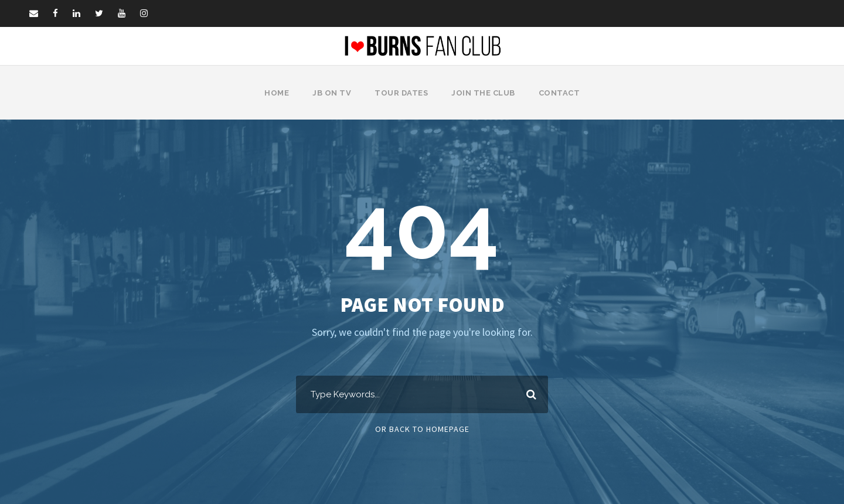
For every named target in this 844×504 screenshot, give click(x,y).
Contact (557, 93)
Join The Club (483, 93)
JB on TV (334, 93)
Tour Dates (402, 93)
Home (280, 93)
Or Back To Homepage (422, 429)
